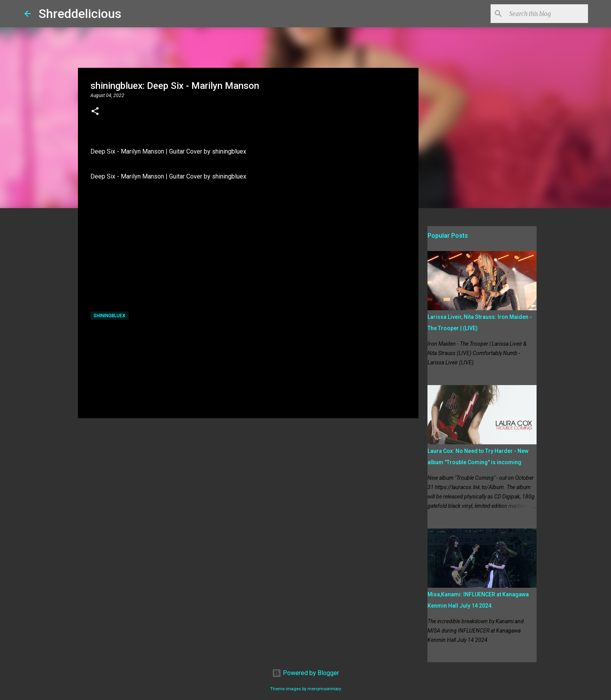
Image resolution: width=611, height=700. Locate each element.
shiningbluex (109, 316)
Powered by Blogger (305, 673)
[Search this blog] (547, 14)
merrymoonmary (324, 689)
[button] (95, 112)
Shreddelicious (80, 14)
